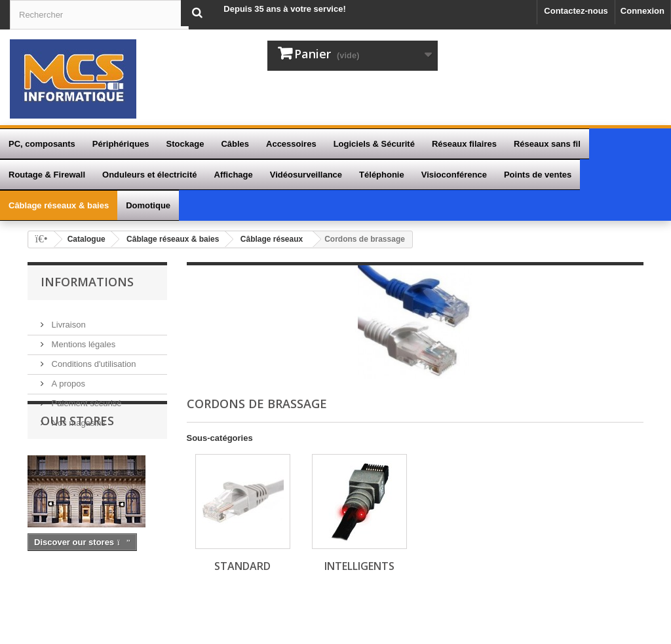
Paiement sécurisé (86, 395)
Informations (87, 282)
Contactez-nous (576, 11)
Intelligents (359, 566)
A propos (67, 376)
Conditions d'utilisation (93, 356)
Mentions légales (82, 336)
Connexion (642, 11)
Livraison (67, 317)
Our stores (77, 464)
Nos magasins (77, 415)
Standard (242, 566)
